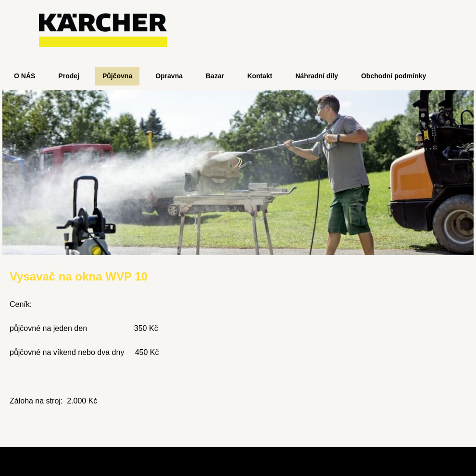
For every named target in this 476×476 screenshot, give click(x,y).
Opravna (169, 76)
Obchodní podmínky (394, 76)
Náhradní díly (317, 76)
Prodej (69, 76)
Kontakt (260, 76)
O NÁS (25, 76)
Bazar (215, 76)
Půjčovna (117, 76)
